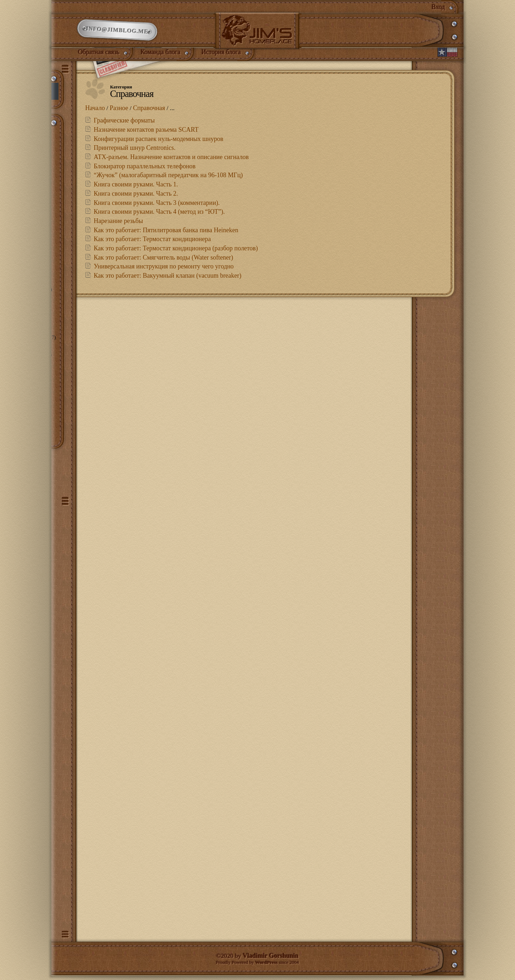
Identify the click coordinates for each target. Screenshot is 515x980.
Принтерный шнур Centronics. (134, 151)
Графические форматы (124, 124)
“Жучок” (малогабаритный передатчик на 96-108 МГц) (168, 179)
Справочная (149, 111)
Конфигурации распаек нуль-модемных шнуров (158, 142)
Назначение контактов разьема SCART (146, 133)
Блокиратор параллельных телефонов (145, 169)
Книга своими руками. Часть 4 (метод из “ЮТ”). (159, 215)
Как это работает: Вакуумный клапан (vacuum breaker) (167, 279)
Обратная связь (99, 54)
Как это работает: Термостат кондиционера (152, 243)
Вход (438, 7)
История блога (221, 54)
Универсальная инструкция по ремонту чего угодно (164, 270)
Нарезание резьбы (118, 224)
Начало (95, 111)
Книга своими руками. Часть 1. (136, 188)
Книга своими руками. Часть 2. (136, 197)
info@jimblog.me (117, 32)
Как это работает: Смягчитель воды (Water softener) (163, 261)
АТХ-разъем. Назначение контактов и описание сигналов (171, 160)
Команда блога (161, 54)
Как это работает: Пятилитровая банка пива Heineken (166, 233)
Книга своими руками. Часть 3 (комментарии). (157, 206)
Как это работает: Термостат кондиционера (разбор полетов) (176, 251)
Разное (119, 111)
